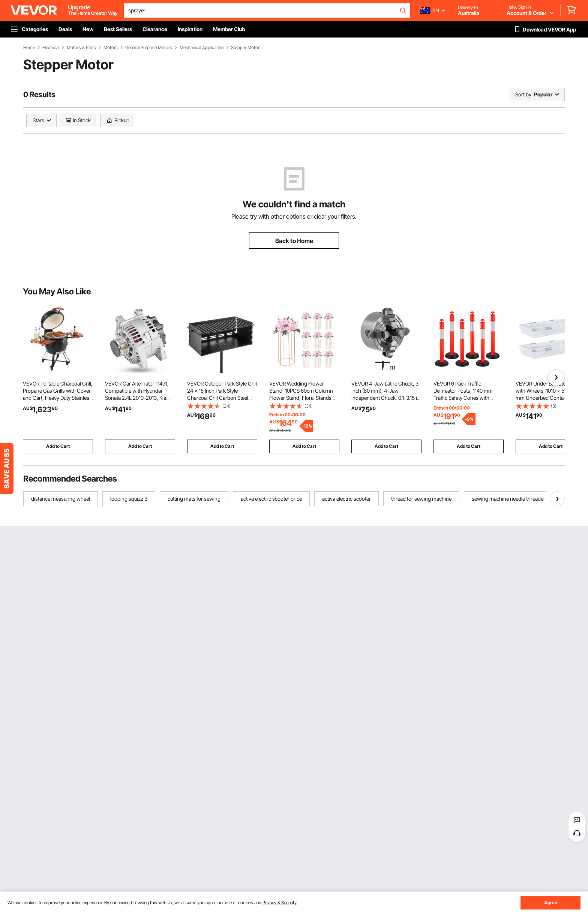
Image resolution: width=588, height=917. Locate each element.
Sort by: (524, 94)
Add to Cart (58, 446)
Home (29, 48)
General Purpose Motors (149, 48)
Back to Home (294, 241)
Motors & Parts (81, 48)
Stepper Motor (245, 48)
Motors (111, 48)
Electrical (51, 48)
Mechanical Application (202, 48)
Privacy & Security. (280, 903)
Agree (551, 903)
